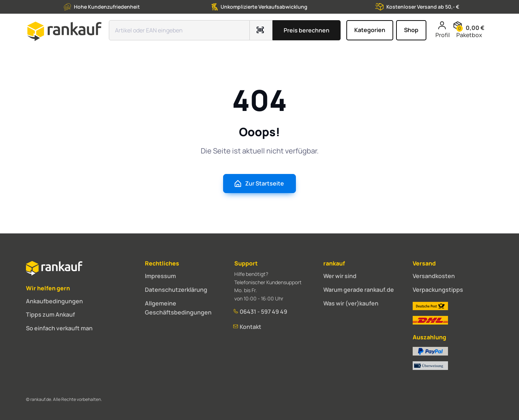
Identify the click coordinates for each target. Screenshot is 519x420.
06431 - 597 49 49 (261, 312)
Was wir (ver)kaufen (351, 303)
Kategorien (370, 30)
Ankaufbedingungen (54, 301)
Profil (443, 30)
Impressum (160, 276)
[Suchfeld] (179, 30)
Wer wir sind (340, 276)
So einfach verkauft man (59, 328)
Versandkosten (434, 276)
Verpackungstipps (438, 290)
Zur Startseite (259, 184)
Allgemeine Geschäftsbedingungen (178, 308)
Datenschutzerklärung (176, 290)
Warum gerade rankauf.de (359, 290)
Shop (411, 30)
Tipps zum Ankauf (50, 314)
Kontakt (248, 327)
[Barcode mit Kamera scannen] (261, 30)
